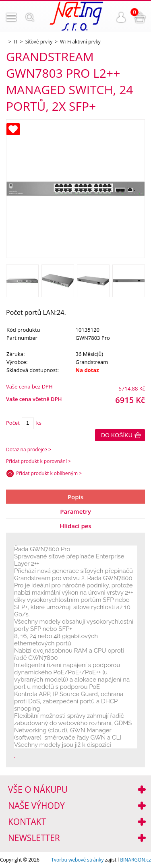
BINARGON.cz (135, 860)
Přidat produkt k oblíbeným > (49, 473)
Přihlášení (121, 17)
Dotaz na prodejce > (29, 449)
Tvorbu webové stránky (77, 860)
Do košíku (117, 435)
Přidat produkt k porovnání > (38, 461)
